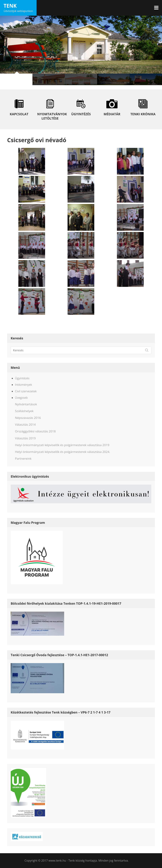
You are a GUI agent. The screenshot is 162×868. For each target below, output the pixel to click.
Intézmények (23, 385)
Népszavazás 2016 (28, 418)
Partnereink (23, 458)
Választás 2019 (25, 438)
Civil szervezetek (26, 391)
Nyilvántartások (26, 404)
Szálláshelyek (24, 411)
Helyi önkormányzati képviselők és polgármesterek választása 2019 (62, 445)
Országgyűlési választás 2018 (35, 431)
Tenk (10, 6)
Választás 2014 (25, 424)
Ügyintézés (22, 378)
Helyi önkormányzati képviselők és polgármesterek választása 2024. (63, 452)
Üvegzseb (21, 398)
